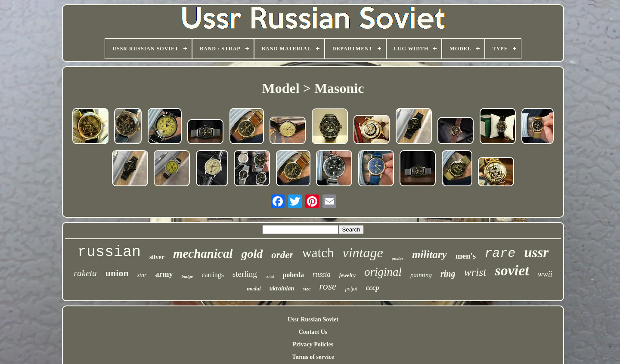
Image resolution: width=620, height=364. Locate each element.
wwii (545, 274)
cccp (373, 288)
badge (187, 276)
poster (398, 258)
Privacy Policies (313, 344)
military (429, 254)
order (282, 255)
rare (500, 253)
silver (157, 257)
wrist (475, 272)
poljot (351, 289)
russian (109, 252)
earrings (213, 275)
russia (322, 274)
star (142, 275)
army (164, 274)
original (383, 272)
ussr (536, 253)
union (117, 273)
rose (328, 286)
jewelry (347, 275)
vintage (363, 253)
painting (421, 275)
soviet (512, 270)
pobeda (293, 275)
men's (466, 256)
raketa (85, 273)
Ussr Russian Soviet (313, 319)
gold (252, 254)
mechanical (203, 253)
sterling (245, 274)
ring (448, 274)
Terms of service (313, 357)
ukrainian (282, 288)
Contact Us (313, 332)
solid (270, 276)
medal (254, 288)
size (307, 289)
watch (318, 253)
